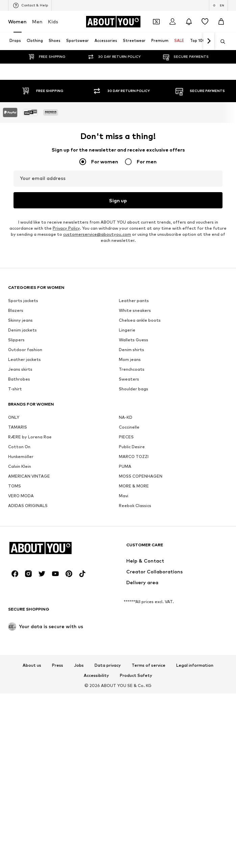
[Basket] (221, 22)
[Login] (173, 22)
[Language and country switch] (218, 5)
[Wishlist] (205, 22)
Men (37, 21)
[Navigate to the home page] (113, 22)
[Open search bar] (220, 42)
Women (17, 21)
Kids (53, 21)
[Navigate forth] (209, 41)
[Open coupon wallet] (156, 22)
